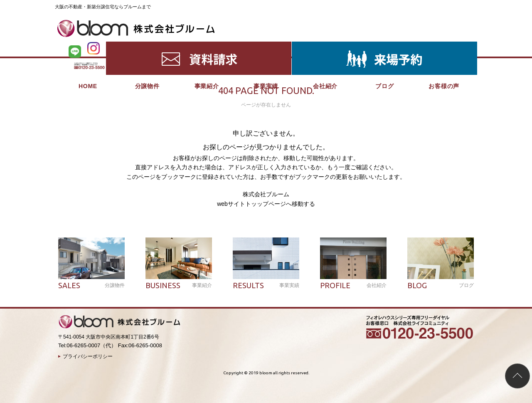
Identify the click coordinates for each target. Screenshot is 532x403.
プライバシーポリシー (88, 356)
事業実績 (266, 46)
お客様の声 (444, 46)
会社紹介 (325, 46)
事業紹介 (207, 46)
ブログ (384, 46)
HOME (88, 46)
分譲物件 (147, 46)
